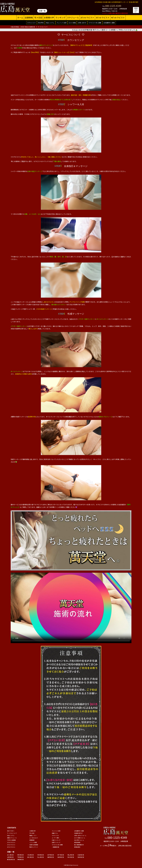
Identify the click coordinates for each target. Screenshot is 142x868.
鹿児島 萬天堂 (11, 859)
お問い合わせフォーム (80, 835)
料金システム (50, 23)
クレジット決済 (61, 23)
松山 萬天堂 (41, 857)
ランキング (60, 18)
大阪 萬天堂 (30, 855)
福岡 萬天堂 (51, 857)
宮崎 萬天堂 (81, 857)
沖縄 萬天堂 (20, 859)
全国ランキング (56, 842)
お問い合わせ (82, 23)
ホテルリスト (32, 23)
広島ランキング (56, 840)
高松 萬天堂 (30, 857)
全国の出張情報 (34, 845)
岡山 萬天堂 (71, 855)
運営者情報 (77, 842)
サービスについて (12, 833)
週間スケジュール (12, 838)
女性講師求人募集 (109, 23)
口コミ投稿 (72, 23)
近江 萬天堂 (10, 855)
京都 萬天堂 (20, 855)
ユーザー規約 (55, 838)
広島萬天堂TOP (78, 833)
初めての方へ (11, 831)
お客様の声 (49, 18)
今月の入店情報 (11, 840)
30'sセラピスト (103, 18)
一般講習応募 (55, 847)
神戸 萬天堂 (61, 855)
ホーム (20, 18)
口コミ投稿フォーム (80, 838)
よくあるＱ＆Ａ (34, 838)
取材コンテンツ (34, 847)
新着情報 (32, 840)
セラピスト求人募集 (95, 23)
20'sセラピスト (87, 18)
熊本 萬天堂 (71, 857)
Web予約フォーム (79, 840)
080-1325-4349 (113, 6)
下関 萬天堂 (20, 857)
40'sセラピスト (118, 18)
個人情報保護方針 (79, 845)
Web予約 (41, 23)
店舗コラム (55, 833)
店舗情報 (29, 18)
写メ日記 (38, 18)
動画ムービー (33, 835)
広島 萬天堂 (81, 855)
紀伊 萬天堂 (51, 855)
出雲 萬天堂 (10, 857)
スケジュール (73, 18)
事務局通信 (77, 847)
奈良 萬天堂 (41, 855)
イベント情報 (33, 842)
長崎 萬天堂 (61, 857)
